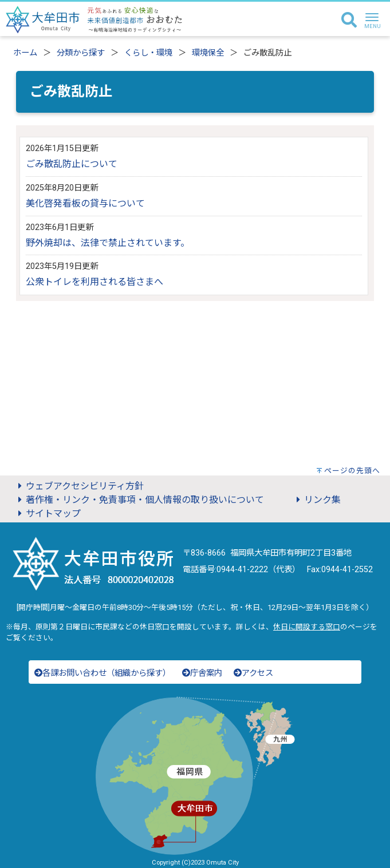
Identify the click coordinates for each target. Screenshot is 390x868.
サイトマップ (48, 514)
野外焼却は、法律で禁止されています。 (108, 243)
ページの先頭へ (352, 471)
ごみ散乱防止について (72, 164)
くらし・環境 (148, 53)
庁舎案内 (202, 673)
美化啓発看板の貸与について (85, 203)
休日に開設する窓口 (307, 627)
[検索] (349, 21)
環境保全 (208, 53)
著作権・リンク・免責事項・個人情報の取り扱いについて (139, 500)
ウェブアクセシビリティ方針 (79, 486)
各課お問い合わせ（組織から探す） (103, 673)
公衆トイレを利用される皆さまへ (94, 282)
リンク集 (317, 500)
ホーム (25, 53)
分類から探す (81, 53)
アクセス (253, 673)
